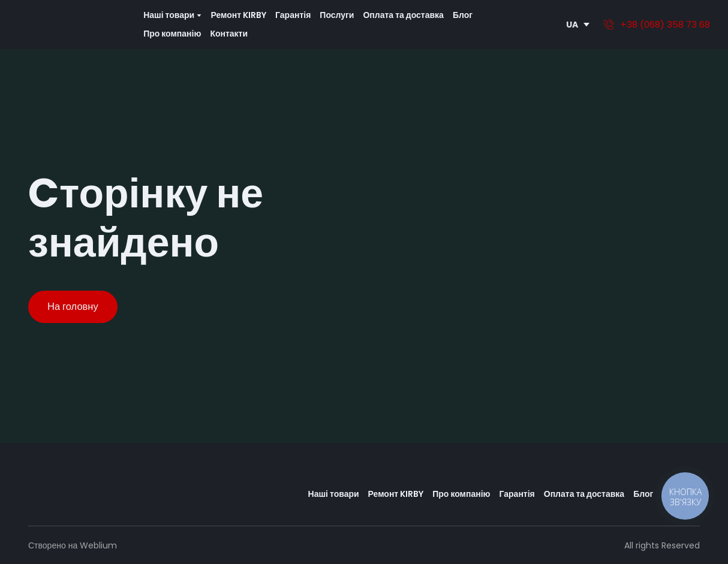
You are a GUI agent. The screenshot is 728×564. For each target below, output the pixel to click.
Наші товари (334, 494)
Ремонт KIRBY (238, 15)
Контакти (229, 34)
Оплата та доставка (403, 15)
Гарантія (293, 15)
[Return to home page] (69, 24)
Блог (463, 15)
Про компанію (172, 34)
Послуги (337, 15)
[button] (73, 307)
